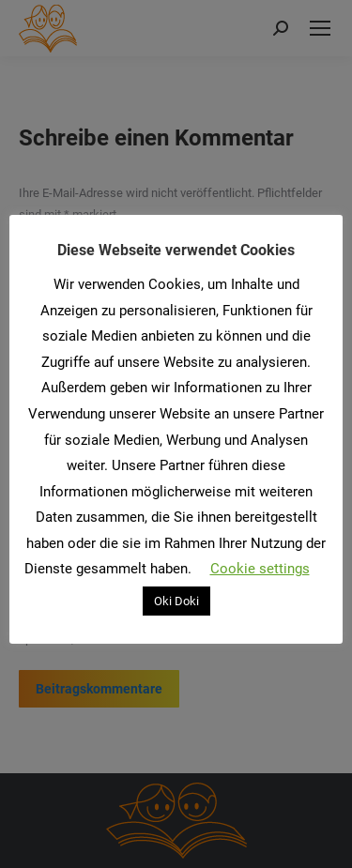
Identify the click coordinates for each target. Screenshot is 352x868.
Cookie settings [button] (260, 569)
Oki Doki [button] (176, 601)
